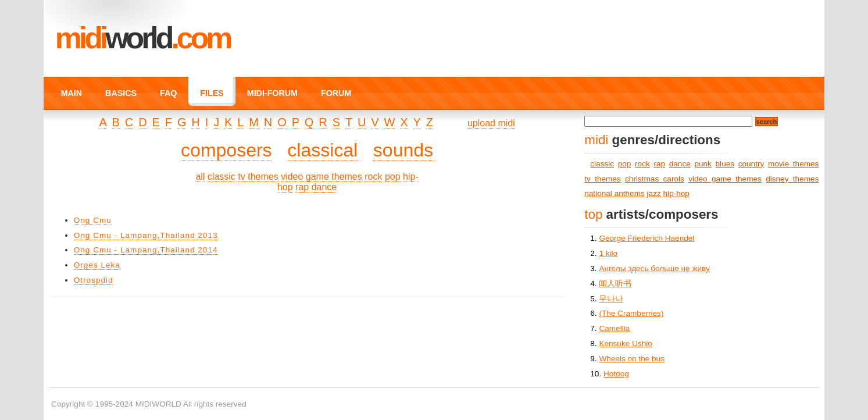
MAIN (72, 93)
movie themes (793, 164)
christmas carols (655, 179)
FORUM (336, 93)
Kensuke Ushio (625, 344)
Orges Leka (97, 265)
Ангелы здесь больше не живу (654, 268)
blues (725, 164)
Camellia (614, 328)
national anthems (615, 193)
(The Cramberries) (631, 313)
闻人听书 (615, 284)
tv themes (258, 177)
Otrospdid (94, 280)
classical (322, 150)
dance (324, 187)
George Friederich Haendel (646, 238)
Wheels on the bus (632, 359)
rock (373, 177)
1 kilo (608, 253)
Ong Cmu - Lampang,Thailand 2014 (146, 250)
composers (226, 150)
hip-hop (676, 193)
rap (302, 187)
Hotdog (616, 374)
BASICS (121, 93)
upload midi (491, 123)
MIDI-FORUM (272, 93)
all (200, 177)
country (751, 164)
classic (222, 177)
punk (703, 164)
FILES (212, 93)
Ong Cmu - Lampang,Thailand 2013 (146, 235)
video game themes (322, 177)
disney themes (792, 179)
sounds (403, 150)
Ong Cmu (93, 220)
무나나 (611, 299)
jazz (654, 193)
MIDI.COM (143, 38)
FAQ (168, 93)
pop (393, 177)
